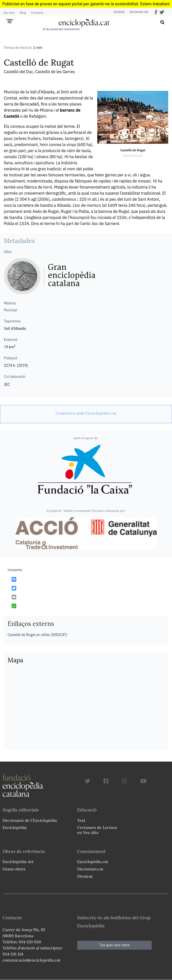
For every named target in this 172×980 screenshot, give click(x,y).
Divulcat (119, 12)
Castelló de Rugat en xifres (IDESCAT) (37, 635)
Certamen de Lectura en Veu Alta (97, 830)
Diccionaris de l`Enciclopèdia (30, 820)
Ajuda (10, 19)
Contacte (37, 13)
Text (81, 820)
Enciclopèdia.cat (93, 862)
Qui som (9, 13)
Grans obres (14, 869)
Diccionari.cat (139, 12)
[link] (86, 413)
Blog (23, 13)
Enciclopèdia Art (18, 862)
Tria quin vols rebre (114, 945)
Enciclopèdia (15, 827)
